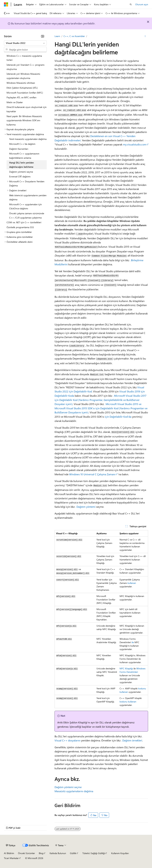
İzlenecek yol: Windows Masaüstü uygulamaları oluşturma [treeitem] (23, 76)
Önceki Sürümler (26, 853)
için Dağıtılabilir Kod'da (118, 417)
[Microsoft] (6, 4)
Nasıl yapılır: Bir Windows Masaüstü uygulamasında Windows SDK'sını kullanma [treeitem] (24, 120)
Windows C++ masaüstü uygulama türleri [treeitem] (24, 58)
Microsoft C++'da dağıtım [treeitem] (22, 144)
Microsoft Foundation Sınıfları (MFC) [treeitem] (25, 93)
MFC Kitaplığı (126, 668)
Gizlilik (73, 853)
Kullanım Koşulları (120, 853)
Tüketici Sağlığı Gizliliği (94, 853)
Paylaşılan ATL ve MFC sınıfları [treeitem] (21, 97)
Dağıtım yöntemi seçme (68, 787)
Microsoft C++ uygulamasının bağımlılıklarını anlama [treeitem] (24, 156)
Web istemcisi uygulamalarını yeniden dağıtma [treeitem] (28, 197)
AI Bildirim (9, 853)
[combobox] (25, 43)
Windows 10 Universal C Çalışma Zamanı (92, 474)
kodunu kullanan (128, 702)
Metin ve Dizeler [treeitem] (15, 102)
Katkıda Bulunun (58, 853)
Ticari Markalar (11, 858)
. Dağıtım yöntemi (85, 507)
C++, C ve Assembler (74, 36)
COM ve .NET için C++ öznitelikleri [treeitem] (24, 222)
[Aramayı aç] (131, 4)
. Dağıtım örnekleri (132, 740)
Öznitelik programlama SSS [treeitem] (20, 227)
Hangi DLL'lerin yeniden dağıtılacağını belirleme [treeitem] (21, 165)
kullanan (131, 583)
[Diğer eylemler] (145, 36)
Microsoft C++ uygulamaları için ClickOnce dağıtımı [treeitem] (25, 206)
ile (133, 642)
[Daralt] (43, 36)
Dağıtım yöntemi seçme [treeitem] (21, 172)
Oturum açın (142, 4)
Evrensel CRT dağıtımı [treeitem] (20, 176)
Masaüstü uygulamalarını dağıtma (74, 791)
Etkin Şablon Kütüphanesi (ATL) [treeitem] (22, 88)
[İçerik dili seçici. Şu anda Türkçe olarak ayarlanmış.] (11, 845)
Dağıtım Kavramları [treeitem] (19, 149)
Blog (41, 853)
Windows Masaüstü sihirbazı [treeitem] (21, 83)
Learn (57, 36)
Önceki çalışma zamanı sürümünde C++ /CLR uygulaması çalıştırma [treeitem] (27, 215)
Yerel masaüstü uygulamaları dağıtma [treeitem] (28, 139)
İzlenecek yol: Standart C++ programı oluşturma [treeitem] (25, 67)
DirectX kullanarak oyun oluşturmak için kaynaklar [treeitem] (27, 109)
